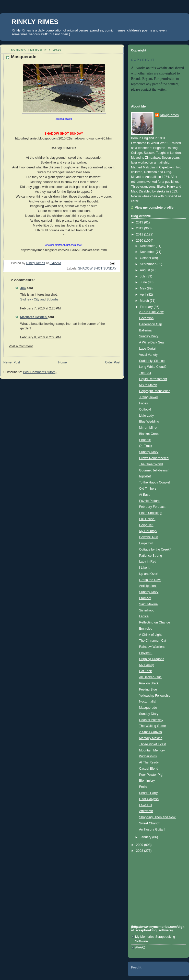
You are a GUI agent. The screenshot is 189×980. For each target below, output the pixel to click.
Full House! (147, 519)
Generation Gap (151, 324)
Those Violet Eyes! (153, 744)
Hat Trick (146, 671)
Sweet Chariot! (150, 823)
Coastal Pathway (151, 720)
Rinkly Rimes (169, 115)
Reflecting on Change (155, 622)
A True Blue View (151, 312)
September (148, 264)
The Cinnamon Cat (153, 641)
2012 (140, 228)
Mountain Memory (152, 750)
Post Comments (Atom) (40, 372)
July (143, 276)
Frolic (143, 787)
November (148, 252)
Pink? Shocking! (151, 513)
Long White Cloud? (153, 367)
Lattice (144, 616)
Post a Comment (21, 346)
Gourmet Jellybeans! (154, 470)
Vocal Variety (149, 355)
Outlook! (145, 410)
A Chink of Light (150, 635)
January (146, 837)
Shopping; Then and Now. (158, 817)
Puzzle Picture (150, 501)
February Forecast (152, 507)
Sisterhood (147, 610)
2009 (140, 845)
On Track (146, 446)
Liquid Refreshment (153, 379)
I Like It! (145, 568)
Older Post (113, 362)
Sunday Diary (149, 336)
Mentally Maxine (151, 738)
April (144, 295)
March (145, 301)
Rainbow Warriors (152, 647)
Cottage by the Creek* (155, 550)
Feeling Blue (148, 690)
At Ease (145, 495)
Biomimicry (147, 781)
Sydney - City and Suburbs (39, 299)
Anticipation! (148, 586)
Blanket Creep (149, 434)
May (143, 288)
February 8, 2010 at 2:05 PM (40, 337)
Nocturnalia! (148, 702)
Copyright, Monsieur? (155, 391)
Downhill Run (149, 537)
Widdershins (148, 756)
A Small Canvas (151, 732)
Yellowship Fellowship (155, 696)
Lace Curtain (148, 349)
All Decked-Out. (150, 677)
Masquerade (148, 708)
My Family (146, 665)
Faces (144, 403)
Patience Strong (151, 556)
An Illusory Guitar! (152, 830)
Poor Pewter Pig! (151, 775)
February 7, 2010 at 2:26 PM (40, 308)
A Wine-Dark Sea (152, 342)
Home (63, 362)
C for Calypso (149, 799)
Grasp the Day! (150, 580)
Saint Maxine (149, 604)
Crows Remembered (154, 458)
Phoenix (145, 440)
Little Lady (146, 416)
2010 (140, 241)
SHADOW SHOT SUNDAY (97, 268)
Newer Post (12, 362)
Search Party (149, 793)
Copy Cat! (146, 525)
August (145, 270)
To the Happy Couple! (155, 482)
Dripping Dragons (152, 659)
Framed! (145, 598)
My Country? (148, 531)
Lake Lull (146, 805)
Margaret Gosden (34, 317)
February (147, 307)
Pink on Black (149, 683)
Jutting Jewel (149, 397)
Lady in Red (148, 562)
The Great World (151, 464)
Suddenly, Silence (152, 361)
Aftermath (146, 811)
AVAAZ (140, 947)
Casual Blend (149, 769)
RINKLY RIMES (35, 22)
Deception (146, 318)
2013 (140, 222)
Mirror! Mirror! (149, 428)
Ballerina (145, 330)
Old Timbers (148, 489)
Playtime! (146, 653)
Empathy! (146, 543)
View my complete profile (154, 208)
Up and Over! (149, 574)
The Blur (145, 373)
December (148, 246)
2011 (140, 234)
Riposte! (145, 476)
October (146, 258)
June (144, 282)
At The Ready (149, 762)
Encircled (146, 629)
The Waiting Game (153, 726)
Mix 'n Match (148, 385)
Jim (23, 288)
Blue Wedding (149, 422)
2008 (140, 851)
